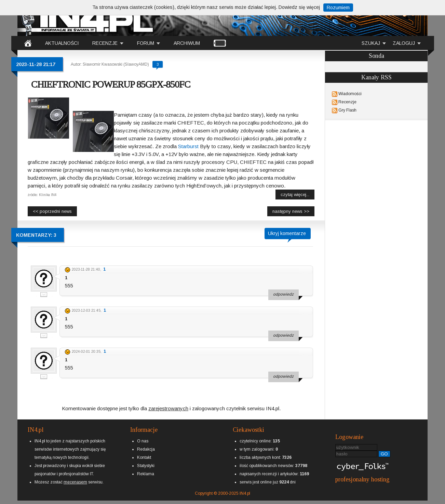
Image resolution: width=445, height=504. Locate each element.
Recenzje (347, 102)
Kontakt (144, 457)
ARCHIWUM (187, 43)
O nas (143, 441)
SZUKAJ (371, 43)
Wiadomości (350, 94)
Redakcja (146, 449)
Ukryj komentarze (287, 233)
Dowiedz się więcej (299, 7)
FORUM (146, 43)
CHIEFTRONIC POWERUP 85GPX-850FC (111, 84)
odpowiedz (283, 294)
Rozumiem (338, 8)
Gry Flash (347, 110)
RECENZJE (105, 43)
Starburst (188, 146)
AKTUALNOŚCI (62, 43)
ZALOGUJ (404, 43)
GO (384, 454)
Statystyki (146, 466)
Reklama (146, 474)
